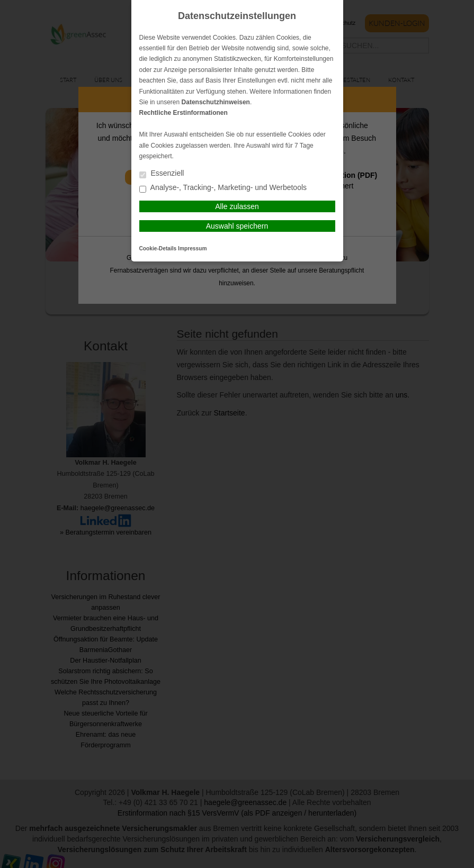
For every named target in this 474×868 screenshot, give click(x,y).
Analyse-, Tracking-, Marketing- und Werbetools (223, 188)
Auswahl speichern (237, 226)
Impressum (192, 248)
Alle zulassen (237, 206)
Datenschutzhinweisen (216, 102)
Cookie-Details (158, 248)
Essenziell (162, 174)
